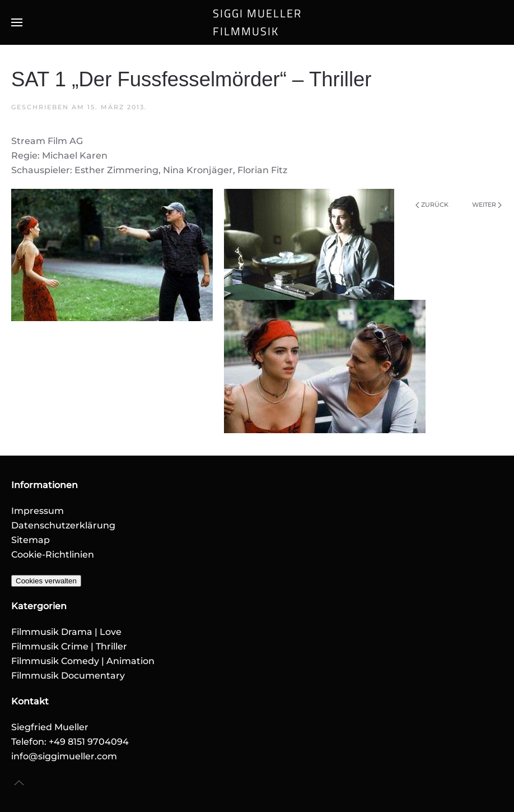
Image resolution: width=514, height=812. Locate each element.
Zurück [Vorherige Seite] (432, 205)
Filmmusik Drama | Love (66, 632)
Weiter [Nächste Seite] (487, 205)
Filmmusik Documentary (68, 676)
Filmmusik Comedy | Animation (83, 661)
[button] (17, 22)
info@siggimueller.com (64, 756)
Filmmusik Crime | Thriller (69, 646)
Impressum (38, 511)
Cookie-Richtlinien (53, 555)
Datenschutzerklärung (63, 525)
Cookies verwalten (46, 581)
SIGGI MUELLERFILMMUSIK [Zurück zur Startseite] (257, 22)
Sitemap (31, 540)
